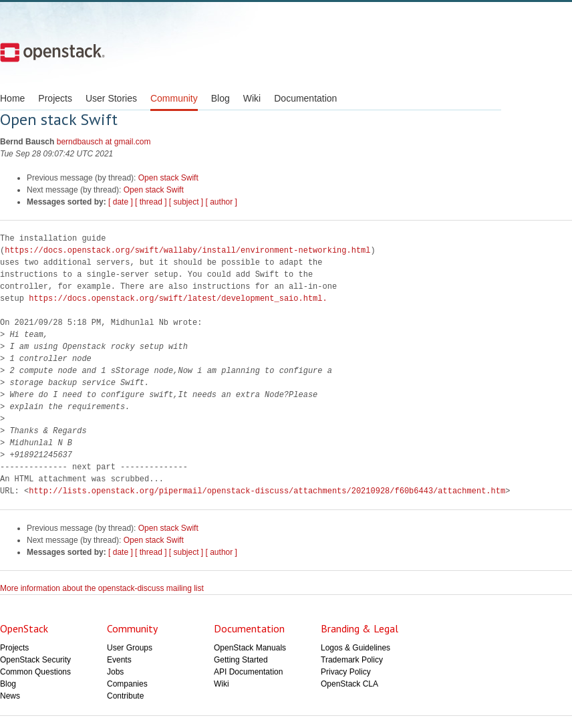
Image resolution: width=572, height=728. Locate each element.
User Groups (130, 648)
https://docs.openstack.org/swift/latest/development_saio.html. (178, 298)
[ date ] (121, 202)
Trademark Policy (352, 660)
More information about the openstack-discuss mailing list (102, 588)
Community (174, 98)
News (10, 696)
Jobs (115, 672)
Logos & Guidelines (355, 648)
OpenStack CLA (349, 684)
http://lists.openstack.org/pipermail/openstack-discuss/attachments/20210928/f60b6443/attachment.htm (267, 491)
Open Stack (52, 52)
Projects (55, 98)
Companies (127, 684)
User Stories (111, 98)
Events (119, 660)
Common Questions (35, 672)
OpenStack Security (35, 660)
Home (12, 98)
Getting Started (241, 660)
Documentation (305, 98)
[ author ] (222, 202)
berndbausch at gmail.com (104, 142)
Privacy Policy (346, 672)
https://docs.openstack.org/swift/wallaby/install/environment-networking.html (187, 250)
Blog (221, 98)
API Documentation (248, 672)
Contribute (125, 696)
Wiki (252, 98)
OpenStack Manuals (250, 648)
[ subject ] (186, 202)
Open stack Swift (168, 178)
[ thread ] (151, 202)
